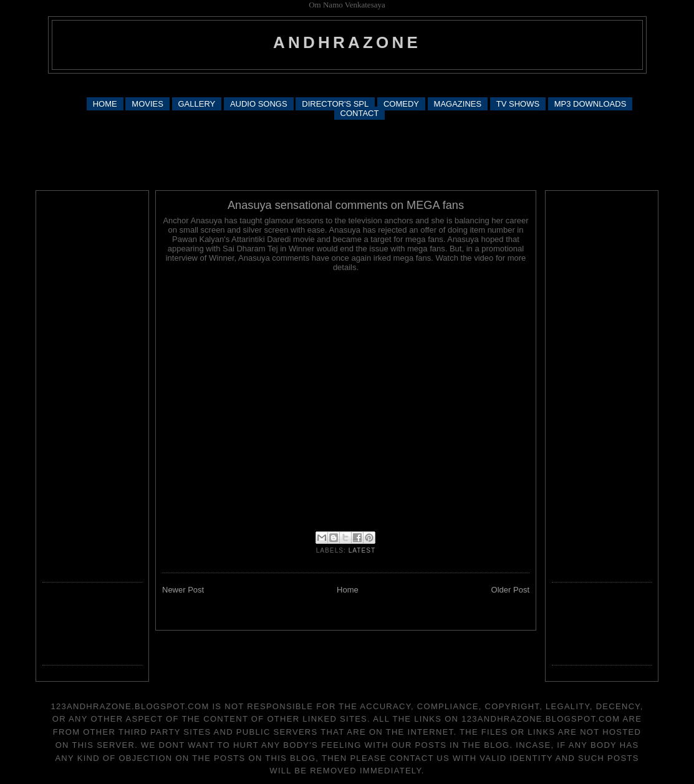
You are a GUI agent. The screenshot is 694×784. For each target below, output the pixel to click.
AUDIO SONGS (259, 104)
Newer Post (183, 590)
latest (362, 550)
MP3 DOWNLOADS (590, 104)
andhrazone (347, 42)
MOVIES (147, 104)
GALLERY (197, 104)
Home (348, 590)
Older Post (510, 590)
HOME (105, 104)
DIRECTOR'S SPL (335, 104)
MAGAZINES (458, 104)
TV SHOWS (518, 104)
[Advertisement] (347, 85)
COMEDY (401, 104)
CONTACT (360, 113)
